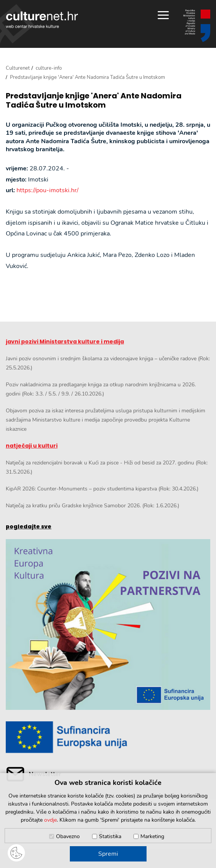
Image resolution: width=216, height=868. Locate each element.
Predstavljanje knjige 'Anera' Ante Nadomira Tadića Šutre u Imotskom (94, 100)
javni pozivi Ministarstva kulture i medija (65, 342)
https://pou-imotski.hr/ (48, 190)
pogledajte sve (29, 526)
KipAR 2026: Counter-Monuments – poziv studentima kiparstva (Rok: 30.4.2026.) (102, 489)
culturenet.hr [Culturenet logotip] (42, 20)
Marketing (152, 836)
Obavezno (68, 836)
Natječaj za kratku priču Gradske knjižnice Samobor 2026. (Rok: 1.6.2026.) (92, 506)
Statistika (110, 836)
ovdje (50, 820)
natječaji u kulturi (32, 446)
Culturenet (18, 68)
